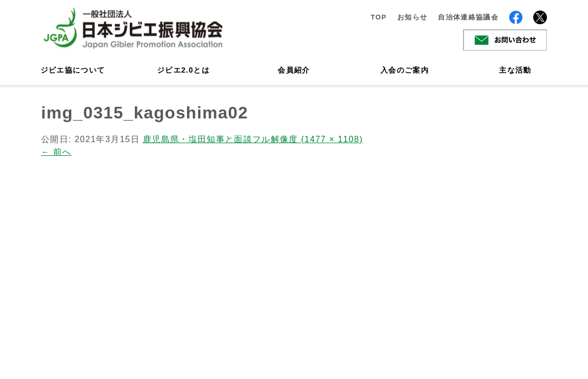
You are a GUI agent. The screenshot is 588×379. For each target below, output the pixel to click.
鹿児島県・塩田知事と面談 (198, 139)
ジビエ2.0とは (183, 70)
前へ (56, 152)
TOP (379, 17)
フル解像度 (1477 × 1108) (308, 139)
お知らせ (412, 17)
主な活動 (515, 70)
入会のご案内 (405, 70)
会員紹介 (294, 70)
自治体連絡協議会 (468, 17)
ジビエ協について (73, 70)
